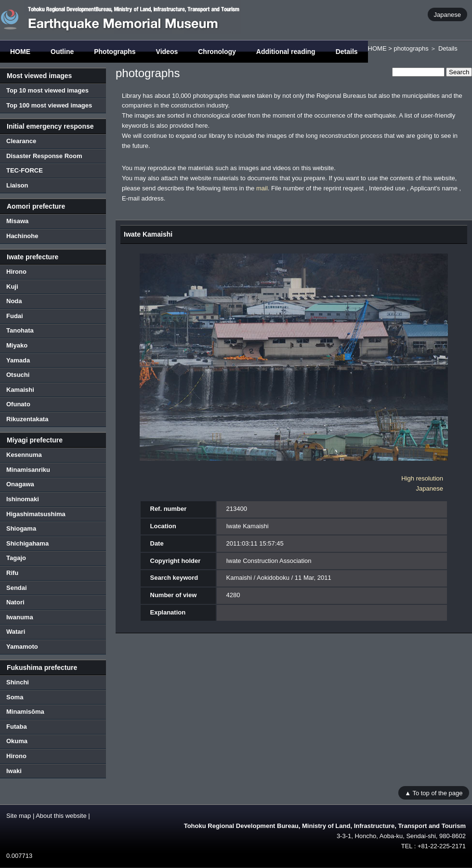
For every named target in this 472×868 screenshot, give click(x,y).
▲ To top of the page (433, 793)
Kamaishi (20, 390)
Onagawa (20, 484)
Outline (62, 52)
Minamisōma (25, 712)
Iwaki (14, 771)
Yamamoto (22, 647)
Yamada (18, 360)
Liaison (17, 185)
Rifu (12, 573)
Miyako (17, 345)
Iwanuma (20, 617)
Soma (15, 697)
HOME (20, 52)
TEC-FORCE (25, 170)
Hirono (16, 272)
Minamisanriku (28, 470)
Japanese (447, 14)
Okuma (17, 741)
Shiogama (21, 528)
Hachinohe (22, 236)
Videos (167, 52)
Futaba (17, 727)
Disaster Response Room (44, 156)
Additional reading (286, 52)
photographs (411, 48)
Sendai (17, 588)
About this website (61, 816)
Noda (14, 301)
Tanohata (20, 330)
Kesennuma (24, 455)
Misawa (17, 221)
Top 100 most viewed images (49, 105)
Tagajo (16, 558)
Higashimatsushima (36, 514)
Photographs (115, 52)
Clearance (21, 141)
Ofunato (18, 404)
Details (347, 52)
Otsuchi (18, 375)
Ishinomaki (23, 499)
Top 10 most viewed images (47, 90)
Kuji (12, 287)
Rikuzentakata (27, 419)
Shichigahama (27, 543)
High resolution (422, 478)
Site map (19, 816)
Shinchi (18, 682)
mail (262, 188)
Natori (15, 602)
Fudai (15, 316)
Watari (16, 632)
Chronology (217, 52)
